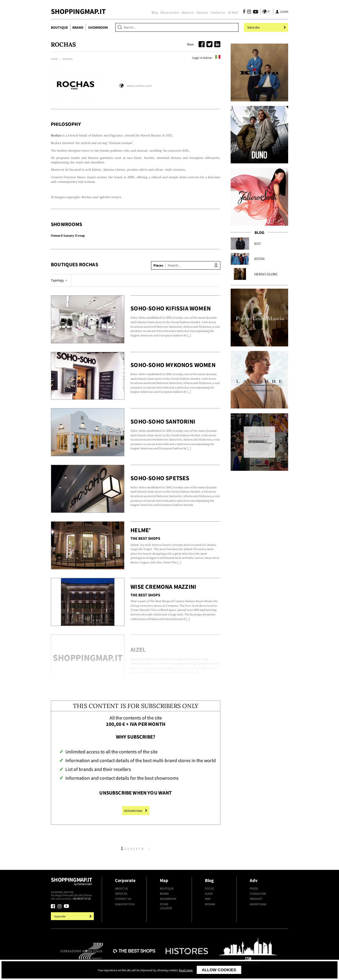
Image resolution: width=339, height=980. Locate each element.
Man (208, 899)
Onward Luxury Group (68, 236)
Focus (209, 888)
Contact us (218, 12)
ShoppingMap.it (78, 11)
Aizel (138, 650)
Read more (186, 970)
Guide (209, 894)
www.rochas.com (139, 86)
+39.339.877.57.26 (81, 898)
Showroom (98, 27)
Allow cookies (219, 970)
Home (54, 59)
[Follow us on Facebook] (244, 12)
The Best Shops (145, 538)
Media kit (256, 899)
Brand (78, 27)
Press (254, 888)
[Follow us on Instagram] (249, 12)
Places (158, 265)
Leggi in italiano (206, 58)
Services (202, 12)
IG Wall (233, 12)
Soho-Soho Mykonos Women (173, 365)
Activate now (136, 811)
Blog (155, 12)
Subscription (125, 904)
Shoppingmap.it (73, 883)
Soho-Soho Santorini (163, 421)
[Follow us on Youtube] (254, 12)
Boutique (59, 27)
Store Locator (170, 12)
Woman (210, 904)
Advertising (258, 904)
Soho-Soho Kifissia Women (171, 308)
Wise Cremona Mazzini (163, 587)
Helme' (141, 530)
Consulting (258, 894)
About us (188, 12)
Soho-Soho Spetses (160, 478)
